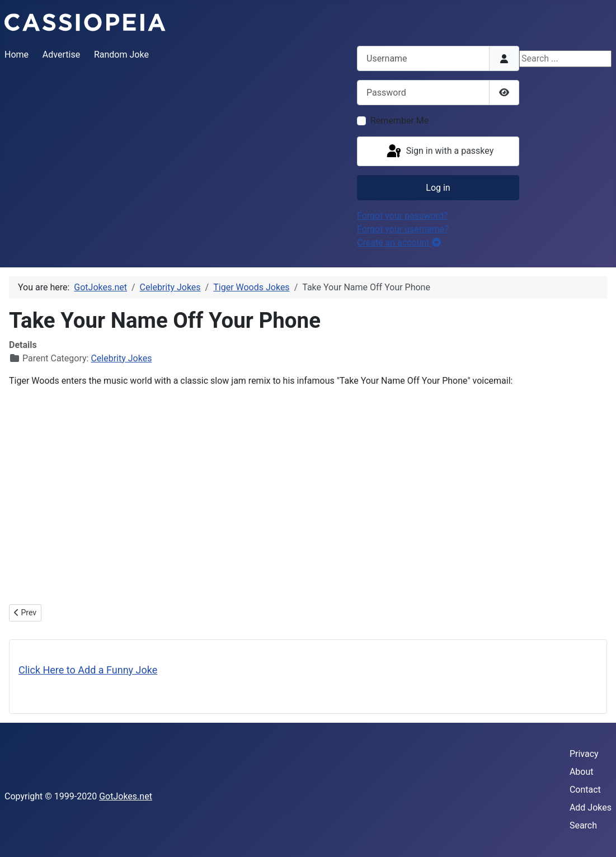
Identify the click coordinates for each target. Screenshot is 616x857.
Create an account (399, 242)
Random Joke (121, 55)
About (582, 772)
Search (583, 825)
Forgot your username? (403, 229)
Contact (585, 790)
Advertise (61, 55)
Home (17, 55)
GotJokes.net (126, 796)
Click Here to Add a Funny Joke (88, 670)
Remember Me (399, 121)
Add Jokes (591, 807)
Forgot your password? (402, 216)
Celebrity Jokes (121, 358)
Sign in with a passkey (439, 152)
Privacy (584, 754)
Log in (438, 188)
